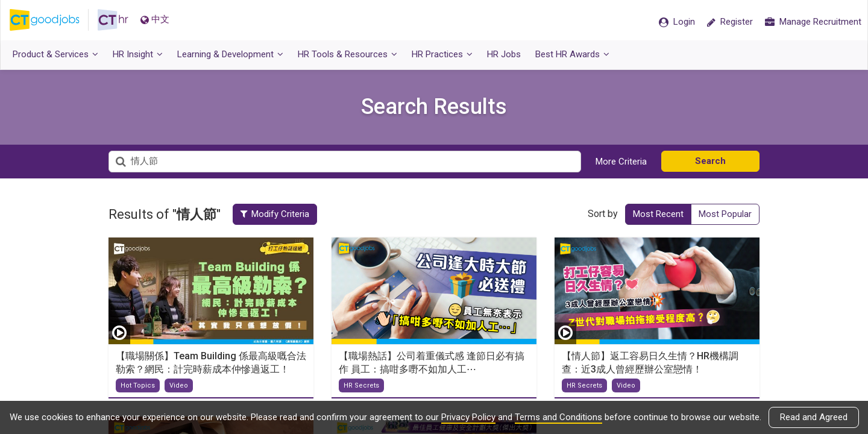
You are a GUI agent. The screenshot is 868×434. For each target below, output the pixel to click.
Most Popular (725, 214)
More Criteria (621, 162)
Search (710, 161)
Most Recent (658, 214)
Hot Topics (138, 385)
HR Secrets (361, 385)
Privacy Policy (468, 417)
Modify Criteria (275, 214)
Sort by (603, 214)
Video (179, 385)
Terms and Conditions (558, 417)
